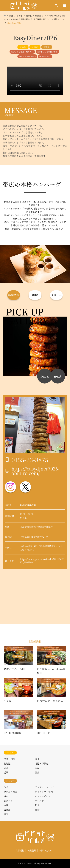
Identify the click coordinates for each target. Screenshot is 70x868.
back (45, 376)
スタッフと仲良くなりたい (22, 52)
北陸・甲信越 (42, 763)
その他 (23, 47)
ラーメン (39, 801)
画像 (35, 295)
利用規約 (20, 850)
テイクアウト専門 (44, 792)
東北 (6, 768)
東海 (37, 768)
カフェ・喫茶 (10, 792)
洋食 (37, 810)
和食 (37, 805)
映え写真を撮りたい (27, 56)
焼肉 (6, 814)
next (58, 376)
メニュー (56, 295)
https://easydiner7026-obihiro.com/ (35, 471)
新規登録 (32, 850)
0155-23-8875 (30, 460)
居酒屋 (47, 47)
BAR (6, 787)
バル (6, 796)
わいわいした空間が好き (47, 52)
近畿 (6, 772)
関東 (37, 772)
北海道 (35, 47)
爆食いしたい (45, 56)
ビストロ (8, 801)
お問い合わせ (46, 850)
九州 (37, 759)
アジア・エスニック (45, 787)
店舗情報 (14, 295)
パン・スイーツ (43, 796)
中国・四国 (9, 759)
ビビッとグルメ (26, 863)
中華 (6, 805)
